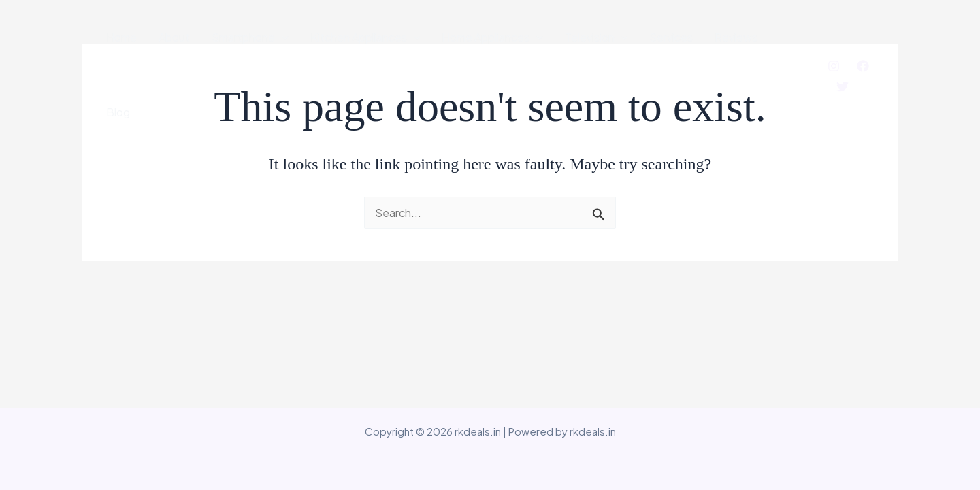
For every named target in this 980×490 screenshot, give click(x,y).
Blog (118, 112)
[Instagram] (834, 66)
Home (121, 37)
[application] (282, 37)
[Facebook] (863, 66)
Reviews (736, 37)
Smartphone (250, 37)
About (174, 37)
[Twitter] (843, 86)
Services (671, 37)
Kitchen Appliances (365, 37)
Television (597, 37)
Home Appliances (492, 37)
